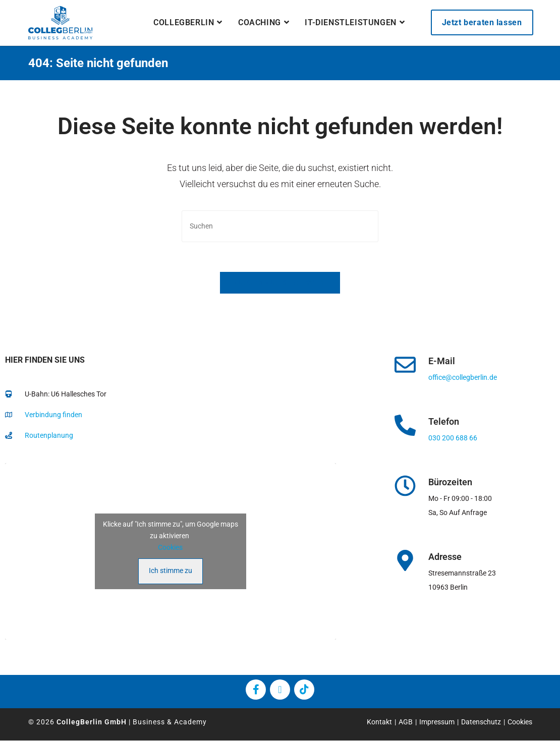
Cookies (170, 548)
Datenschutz (481, 722)
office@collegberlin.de (463, 378)
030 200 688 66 (453, 438)
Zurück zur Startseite (280, 283)
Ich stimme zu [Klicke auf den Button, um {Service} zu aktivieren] (171, 571)
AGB (406, 722)
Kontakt (379, 722)
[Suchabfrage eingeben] (280, 226)
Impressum (437, 722)
